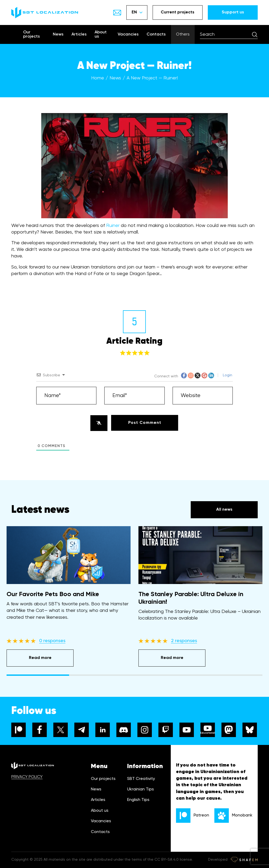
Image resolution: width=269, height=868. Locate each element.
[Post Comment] (145, 423)
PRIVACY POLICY (27, 777)
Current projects (178, 12)
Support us (233, 12)
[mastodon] (229, 730)
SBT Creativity (141, 779)
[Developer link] (244, 860)
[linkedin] (103, 730)
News (58, 34)
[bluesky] (250, 730)
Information (145, 766)
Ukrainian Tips (141, 789)
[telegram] (82, 730)
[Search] (255, 34)
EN (137, 12)
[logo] (45, 13)
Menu (99, 766)
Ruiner (113, 226)
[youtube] (187, 730)
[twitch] (166, 730)
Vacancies (128, 34)
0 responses (52, 641)
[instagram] (145, 730)
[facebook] (40, 730)
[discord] (124, 730)
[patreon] (19, 730)
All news (224, 510)
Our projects (32, 34)
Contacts (156, 34)
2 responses (184, 641)
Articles (79, 34)
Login (227, 375)
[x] (61, 730)
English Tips (138, 800)
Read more (40, 658)
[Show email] (117, 13)
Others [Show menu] (183, 34)
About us (101, 34)
